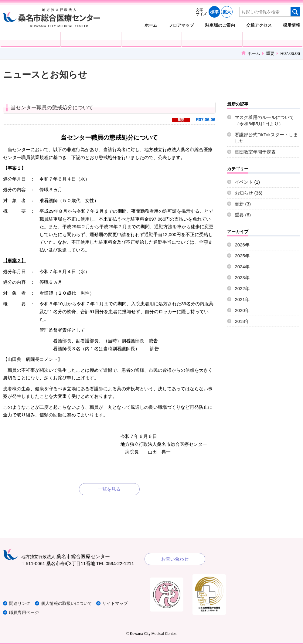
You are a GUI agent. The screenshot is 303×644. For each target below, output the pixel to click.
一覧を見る (109, 489)
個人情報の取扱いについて (71, 603)
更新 (239, 204)
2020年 (242, 310)
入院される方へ (91, 40)
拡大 (227, 12)
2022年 (242, 288)
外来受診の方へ (30, 40)
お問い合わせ (175, 559)
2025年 (242, 256)
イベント (244, 182)
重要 (270, 53)
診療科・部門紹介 (212, 40)
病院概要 (273, 40)
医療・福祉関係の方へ (151, 40)
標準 (214, 12)
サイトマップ (122, 603)
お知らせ (244, 193)
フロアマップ (181, 25)
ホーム (151, 25)
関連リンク (20, 603)
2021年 (242, 299)
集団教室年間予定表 (255, 152)
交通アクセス (259, 25)
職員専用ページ (25, 612)
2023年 (242, 278)
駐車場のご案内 (220, 25)
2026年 (242, 245)
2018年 (242, 321)
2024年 (242, 267)
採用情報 (291, 25)
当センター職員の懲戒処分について (52, 108)
